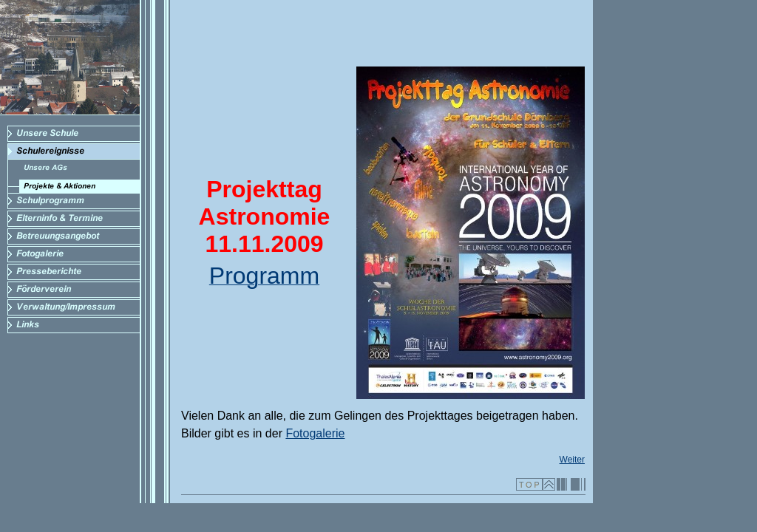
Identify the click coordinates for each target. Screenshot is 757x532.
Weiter (572, 460)
